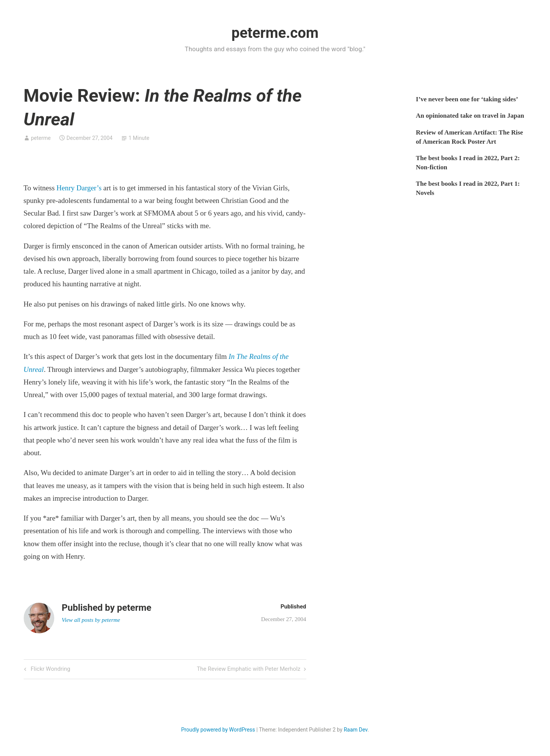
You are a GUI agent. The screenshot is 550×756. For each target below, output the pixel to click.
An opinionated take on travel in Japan (470, 116)
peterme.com (275, 33)
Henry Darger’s (79, 188)
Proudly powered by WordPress (218, 730)
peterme (41, 138)
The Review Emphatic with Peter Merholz (248, 669)
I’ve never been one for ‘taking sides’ (467, 99)
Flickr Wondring (50, 669)
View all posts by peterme (91, 620)
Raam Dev (356, 730)
